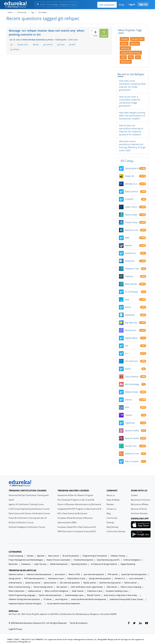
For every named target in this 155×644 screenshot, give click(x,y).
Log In (132, 4)
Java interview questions (94, 574)
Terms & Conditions (79, 623)
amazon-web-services (131, 53)
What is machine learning (19, 587)
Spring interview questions (100, 578)
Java (127, 299)
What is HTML (74, 574)
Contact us (111, 509)
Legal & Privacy (15, 629)
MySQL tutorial (90, 583)
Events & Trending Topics (133, 454)
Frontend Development (84, 560)
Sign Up (143, 4)
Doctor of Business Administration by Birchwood (79, 504)
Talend (129, 415)
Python (129, 245)
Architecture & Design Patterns (104, 564)
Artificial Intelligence (132, 560)
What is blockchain (16, 591)
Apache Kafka (132, 430)
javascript (125, 48)
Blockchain (130, 330)
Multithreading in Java (74, 595)
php (131, 57)
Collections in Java (95, 591)
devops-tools (23, 45)
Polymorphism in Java (76, 578)
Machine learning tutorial (110, 583)
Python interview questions (50, 595)
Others (129, 400)
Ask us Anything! (133, 461)
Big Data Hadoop (132, 323)
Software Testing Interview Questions (24, 599)
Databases (26, 564)
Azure (128, 307)
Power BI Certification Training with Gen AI (28, 518)
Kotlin (128, 369)
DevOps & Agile (132, 184)
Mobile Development (133, 392)
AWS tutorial (112, 587)
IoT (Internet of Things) (133, 361)
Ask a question (107, 5)
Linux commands (136, 578)
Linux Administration (133, 376)
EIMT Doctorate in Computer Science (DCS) (77, 531)
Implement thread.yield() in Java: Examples (127, 599)
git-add (72, 45)
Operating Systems (79, 564)
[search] (38, 4)
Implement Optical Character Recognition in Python (26, 604)
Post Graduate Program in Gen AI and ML (76, 500)
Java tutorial (60, 574)
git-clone (61, 45)
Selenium (130, 261)
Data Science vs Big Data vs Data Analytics (121, 595)
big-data (135, 44)
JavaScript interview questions (134, 574)
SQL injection (62, 587)
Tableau (129, 276)
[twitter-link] (134, 623)
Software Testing (133, 269)
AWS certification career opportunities (87, 587)
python (124, 44)
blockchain (126, 62)
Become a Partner (139, 509)
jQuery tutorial (50, 583)
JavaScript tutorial (33, 583)
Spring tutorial (15, 578)
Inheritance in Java (56, 578)
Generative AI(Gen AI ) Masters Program (75, 495)
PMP (127, 238)
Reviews (110, 504)
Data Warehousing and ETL (108, 560)
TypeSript (130, 423)
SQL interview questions (70, 583)
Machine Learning (133, 230)
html (123, 57)
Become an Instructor (141, 500)
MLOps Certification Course (21, 522)
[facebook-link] (129, 623)
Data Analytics (132, 215)
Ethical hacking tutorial (43, 587)
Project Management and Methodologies (26, 560)
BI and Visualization (71, 556)
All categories (129, 161)
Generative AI (132, 168)
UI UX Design (132, 292)
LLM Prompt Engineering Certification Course (29, 509)
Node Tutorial (78, 591)
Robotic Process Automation (58, 560)
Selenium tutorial (16, 574)
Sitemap (110, 522)
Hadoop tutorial (34, 591)
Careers (134, 495)
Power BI (129, 176)
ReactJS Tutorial (94, 595)
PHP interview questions (34, 578)
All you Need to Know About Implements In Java (64, 604)
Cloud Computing (132, 222)
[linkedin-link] (140, 623)
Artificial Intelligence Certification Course (27, 527)
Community (112, 518)
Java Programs (61, 599)
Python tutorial (130, 583)
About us (111, 495)
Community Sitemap (116, 531)
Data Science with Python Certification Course (29, 513)
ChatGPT (129, 199)
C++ (127, 353)
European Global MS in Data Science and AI (77, 527)
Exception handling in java (117, 591)
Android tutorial (15, 583)
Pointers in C (120, 578)
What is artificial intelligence (56, 591)
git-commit (48, 45)
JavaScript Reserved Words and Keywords (89, 599)
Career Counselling (132, 446)
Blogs (122, 5)
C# (126, 346)
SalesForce (130, 253)
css (138, 57)
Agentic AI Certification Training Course (26, 504)
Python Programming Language (22, 595)
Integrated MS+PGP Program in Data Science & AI (80, 509)
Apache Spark (132, 438)
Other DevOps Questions (34, 40)
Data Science (132, 191)
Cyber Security (40, 564)
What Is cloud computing (131, 587)
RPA (127, 407)
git (12, 45)
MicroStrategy (132, 384)
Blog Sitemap (112, 527)
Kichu (51, 40)
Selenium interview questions (39, 574)
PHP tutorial (113, 574)
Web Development (132, 284)
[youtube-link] (147, 623)
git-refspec (15, 49)
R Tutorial (48, 599)
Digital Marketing (133, 338)
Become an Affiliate (140, 504)
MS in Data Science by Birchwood (72, 513)
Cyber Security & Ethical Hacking (132, 207)
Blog (109, 513)
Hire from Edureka (139, 513)
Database (130, 315)
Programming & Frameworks (95, 556)
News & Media (113, 500)
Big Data (41, 556)
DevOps (30, 556)
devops (36, 45)
